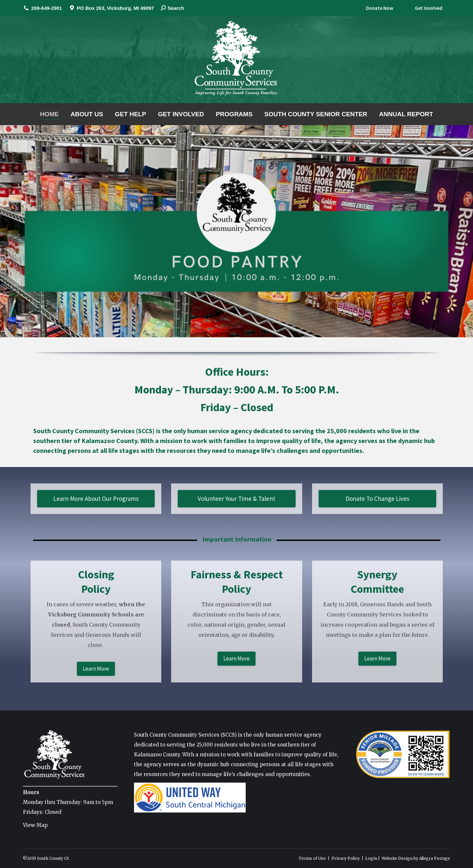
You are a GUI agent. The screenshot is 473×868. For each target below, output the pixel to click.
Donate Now (380, 8)
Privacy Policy (346, 858)
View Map (35, 825)
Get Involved (429, 8)
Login (371, 858)
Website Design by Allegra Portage (416, 858)
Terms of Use (312, 858)
